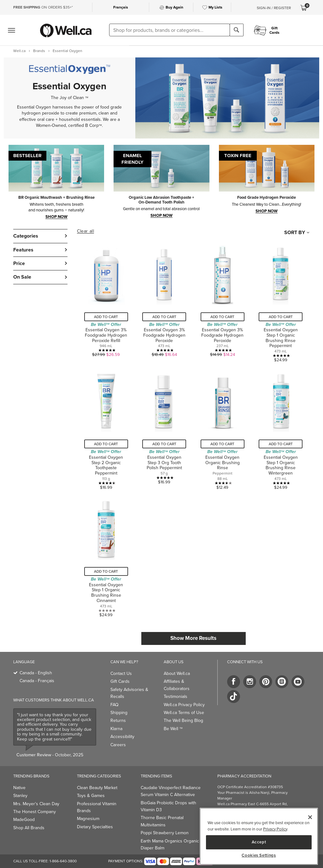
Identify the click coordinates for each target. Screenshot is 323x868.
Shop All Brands (29, 828)
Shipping (119, 713)
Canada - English (36, 673)
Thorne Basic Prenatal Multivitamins (162, 821)
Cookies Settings (259, 855)
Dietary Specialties (95, 827)
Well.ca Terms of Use (184, 713)
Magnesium (88, 819)
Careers (118, 745)
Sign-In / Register (274, 8)
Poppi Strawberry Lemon (165, 833)
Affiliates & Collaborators (177, 685)
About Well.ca (177, 673)
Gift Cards (120, 681)
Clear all (85, 231)
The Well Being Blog (183, 720)
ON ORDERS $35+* (43, 7)
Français (121, 7)
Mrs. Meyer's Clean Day (36, 804)
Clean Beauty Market (97, 788)
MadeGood (24, 820)
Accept (259, 842)
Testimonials (176, 697)
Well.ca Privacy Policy (184, 705)
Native (19, 788)
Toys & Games (91, 796)
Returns (118, 720)
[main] (259, 836)
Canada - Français (37, 681)
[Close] (310, 817)
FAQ (115, 705)
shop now (267, 211)
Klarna (116, 729)
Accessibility (122, 737)
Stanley (20, 796)
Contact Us (121, 673)
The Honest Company (35, 812)
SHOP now (161, 215)
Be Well (173, 729)
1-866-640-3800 (63, 861)
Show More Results (193, 638)
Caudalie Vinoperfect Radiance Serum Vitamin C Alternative (171, 791)
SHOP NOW (56, 216)
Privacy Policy (275, 829)
